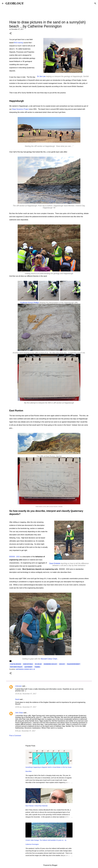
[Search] (95, 3)
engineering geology (50, 664)
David (17, 699)
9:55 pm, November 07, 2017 (25, 731)
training (37, 667)
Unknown (18, 686)
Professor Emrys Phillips (30, 303)
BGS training (18, 43)
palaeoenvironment (74, 664)
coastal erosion (15, 664)
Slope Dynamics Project (20, 109)
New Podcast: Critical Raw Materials (37, 806)
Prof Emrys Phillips (16, 667)
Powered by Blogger (49, 865)
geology (62, 664)
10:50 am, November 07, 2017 (26, 707)
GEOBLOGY (15, 3)
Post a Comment (15, 736)
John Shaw (19, 713)
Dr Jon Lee (41, 76)
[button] (10, 33)
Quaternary (28, 667)
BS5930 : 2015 (15, 557)
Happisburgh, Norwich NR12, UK (25, 669)
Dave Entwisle (55, 563)
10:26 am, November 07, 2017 (26, 694)
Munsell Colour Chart (49, 659)
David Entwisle (28, 664)
